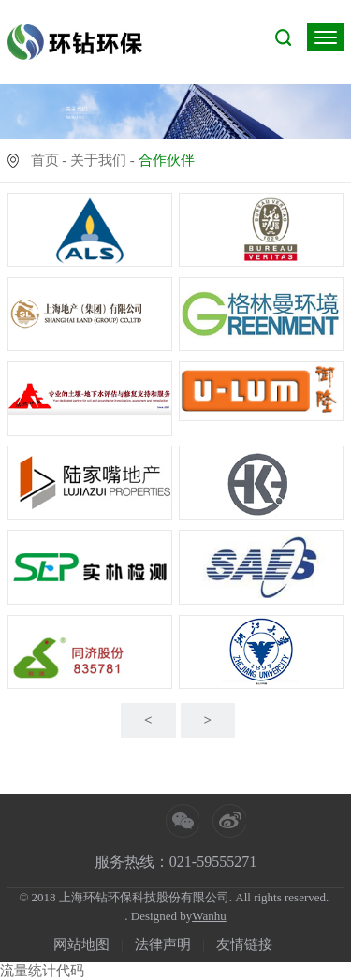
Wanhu (209, 916)
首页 (45, 160)
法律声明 (163, 944)
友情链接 (244, 944)
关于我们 (98, 160)
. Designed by (158, 916)
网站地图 (81, 944)
